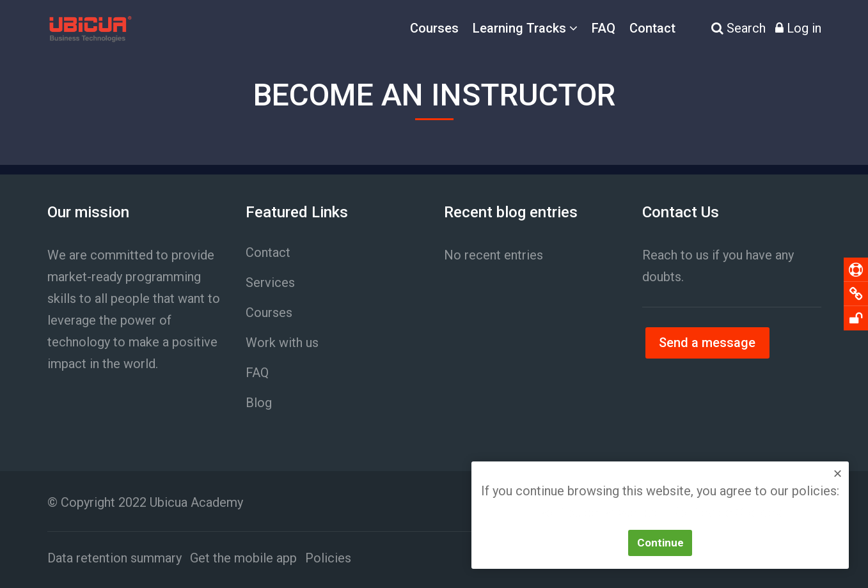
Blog (259, 403)
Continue (660, 543)
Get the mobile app (243, 558)
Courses (434, 28)
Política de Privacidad (600, 513)
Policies (328, 558)
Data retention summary (114, 558)
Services (270, 282)
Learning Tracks (519, 28)
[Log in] (798, 28)
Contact (652, 28)
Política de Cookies (727, 513)
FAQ (604, 28)
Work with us (282, 343)
